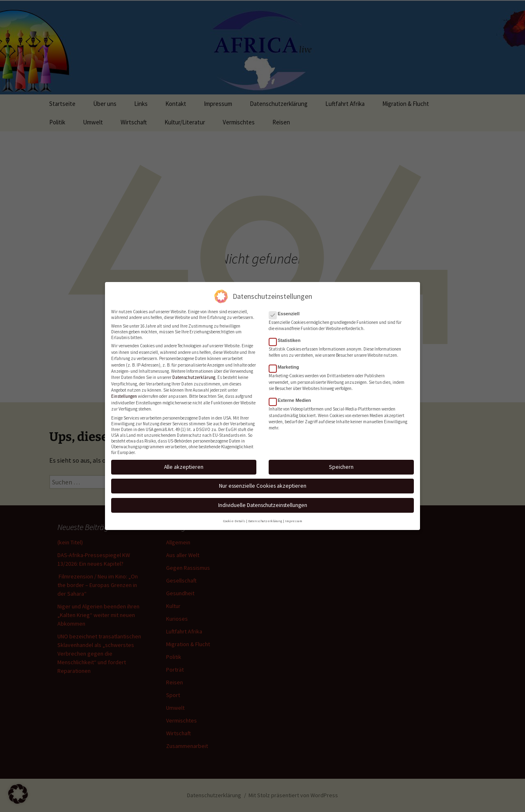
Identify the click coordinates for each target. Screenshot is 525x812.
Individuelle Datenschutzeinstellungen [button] (263, 500)
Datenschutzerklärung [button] (265, 516)
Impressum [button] (294, 516)
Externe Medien (292, 395)
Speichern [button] (341, 462)
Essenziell (287, 308)
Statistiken (287, 335)
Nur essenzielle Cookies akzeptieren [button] (263, 481)
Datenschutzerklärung (194, 372)
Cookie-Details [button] (234, 516)
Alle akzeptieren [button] (184, 462)
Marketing (286, 362)
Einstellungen (124, 391)
